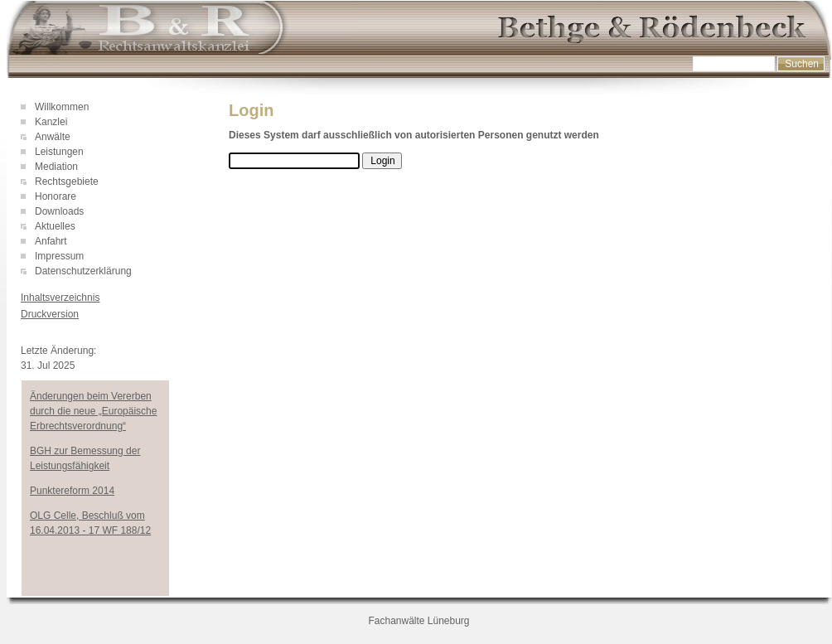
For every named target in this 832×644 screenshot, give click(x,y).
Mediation (56, 167)
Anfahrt (51, 241)
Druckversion (50, 314)
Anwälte (53, 137)
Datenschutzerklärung (83, 271)
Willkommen (62, 107)
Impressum (59, 256)
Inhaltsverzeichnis (60, 298)
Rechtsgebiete (67, 182)
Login (33, 334)
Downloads (59, 211)
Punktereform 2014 (72, 491)
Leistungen (59, 152)
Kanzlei (51, 122)
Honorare (56, 196)
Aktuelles (55, 226)
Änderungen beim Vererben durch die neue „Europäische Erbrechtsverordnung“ (93, 411)
